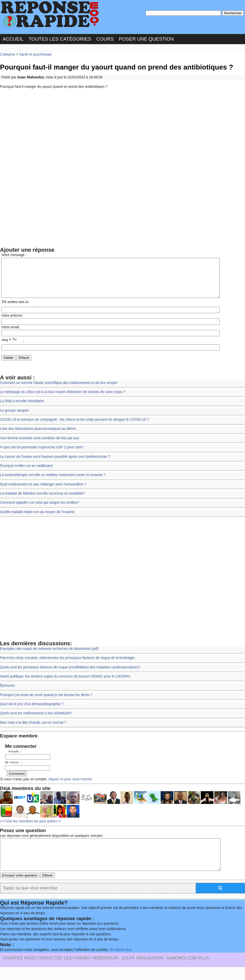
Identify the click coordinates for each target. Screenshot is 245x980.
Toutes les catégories (60, 39)
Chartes (13, 971)
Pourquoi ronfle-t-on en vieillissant (26, 473)
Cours (105, 39)
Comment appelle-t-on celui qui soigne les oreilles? (40, 510)
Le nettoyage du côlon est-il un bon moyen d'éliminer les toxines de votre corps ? (63, 400)
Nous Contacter (43, 971)
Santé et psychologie (35, 54)
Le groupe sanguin (14, 418)
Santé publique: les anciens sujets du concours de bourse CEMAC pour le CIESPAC (65, 684)
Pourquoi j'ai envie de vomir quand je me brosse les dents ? (46, 703)
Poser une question (146, 39)
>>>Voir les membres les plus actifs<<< (31, 828)
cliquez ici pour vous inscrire (70, 786)
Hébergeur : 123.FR (113, 971)
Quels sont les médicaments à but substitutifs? (36, 721)
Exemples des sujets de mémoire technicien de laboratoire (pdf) (49, 656)
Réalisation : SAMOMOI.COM (166, 971)
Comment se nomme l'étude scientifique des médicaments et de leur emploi (59, 390)
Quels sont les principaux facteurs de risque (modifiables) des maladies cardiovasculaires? (70, 675)
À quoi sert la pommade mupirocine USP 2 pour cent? (42, 455)
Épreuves (7, 693)
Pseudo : (14, 759)
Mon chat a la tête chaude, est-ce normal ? (33, 730)
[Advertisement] (122, 130)
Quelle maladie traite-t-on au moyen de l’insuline (37, 520)
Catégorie (8, 54)
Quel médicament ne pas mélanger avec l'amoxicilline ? (43, 492)
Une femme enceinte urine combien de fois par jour (40, 446)
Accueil (13, 39)
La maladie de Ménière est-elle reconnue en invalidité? (42, 501)
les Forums (77, 971)
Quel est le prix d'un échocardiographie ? (32, 712)
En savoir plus (121, 963)
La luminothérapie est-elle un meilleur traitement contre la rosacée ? (53, 483)
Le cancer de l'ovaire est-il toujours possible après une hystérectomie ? (55, 464)
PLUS (204, 971)
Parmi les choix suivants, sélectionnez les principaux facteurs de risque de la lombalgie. (68, 665)
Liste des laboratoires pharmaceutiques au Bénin (38, 436)
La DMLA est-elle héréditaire (22, 409)
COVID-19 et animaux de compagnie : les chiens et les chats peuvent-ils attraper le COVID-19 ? (74, 427)
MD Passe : (14, 770)
